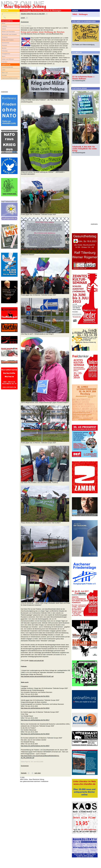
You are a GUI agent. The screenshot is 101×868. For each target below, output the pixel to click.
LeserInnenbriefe (7, 67)
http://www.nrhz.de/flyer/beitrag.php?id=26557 (35, 746)
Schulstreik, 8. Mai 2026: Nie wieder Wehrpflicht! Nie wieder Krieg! (85, 149)
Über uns (5, 73)
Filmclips (5, 51)
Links (4, 70)
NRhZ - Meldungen (80, 14)
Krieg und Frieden (8, 40)
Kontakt (4, 75)
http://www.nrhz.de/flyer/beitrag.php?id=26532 (35, 708)
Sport (4, 56)
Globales (5, 37)
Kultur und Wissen (8, 59)
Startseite (24, 773)
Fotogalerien (6, 54)
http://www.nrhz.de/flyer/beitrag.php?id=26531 (35, 696)
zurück (23, 18)
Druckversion (25, 22)
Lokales (4, 26)
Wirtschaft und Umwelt (9, 34)
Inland (4, 29)
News (4, 23)
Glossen (4, 45)
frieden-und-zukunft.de (36, 661)
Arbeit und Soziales (8, 32)
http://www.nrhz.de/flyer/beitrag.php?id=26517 (35, 720)
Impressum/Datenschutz (10, 78)
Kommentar (6, 43)
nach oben (38, 773)
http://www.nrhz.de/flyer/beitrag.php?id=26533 (35, 734)
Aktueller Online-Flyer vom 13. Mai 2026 (33, 14)
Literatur (5, 62)
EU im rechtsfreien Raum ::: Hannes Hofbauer (83, 78)
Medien (4, 48)
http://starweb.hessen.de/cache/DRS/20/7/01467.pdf (37, 676)
